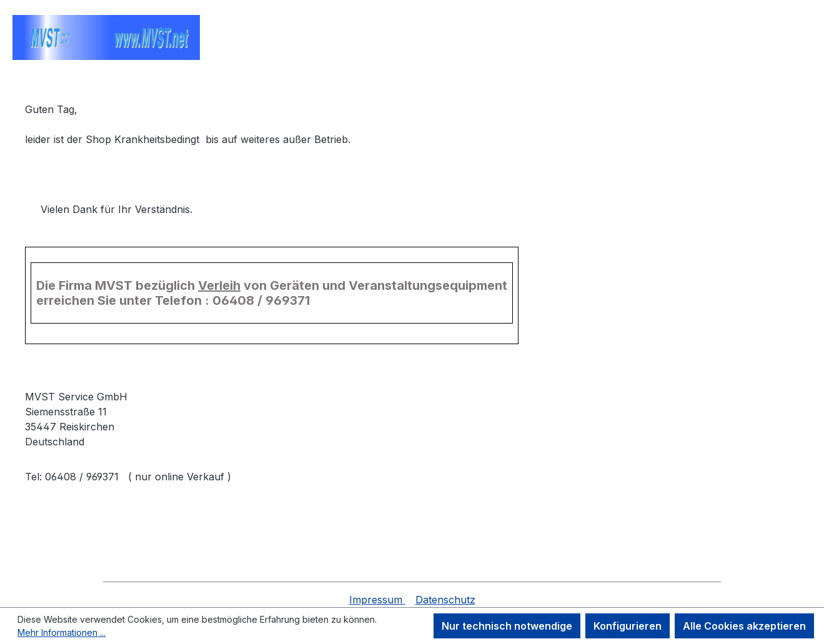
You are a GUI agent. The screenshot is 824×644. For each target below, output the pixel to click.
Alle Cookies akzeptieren (744, 626)
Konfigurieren (628, 626)
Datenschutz (445, 600)
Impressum (377, 600)
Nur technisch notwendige (507, 626)
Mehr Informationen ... (62, 632)
